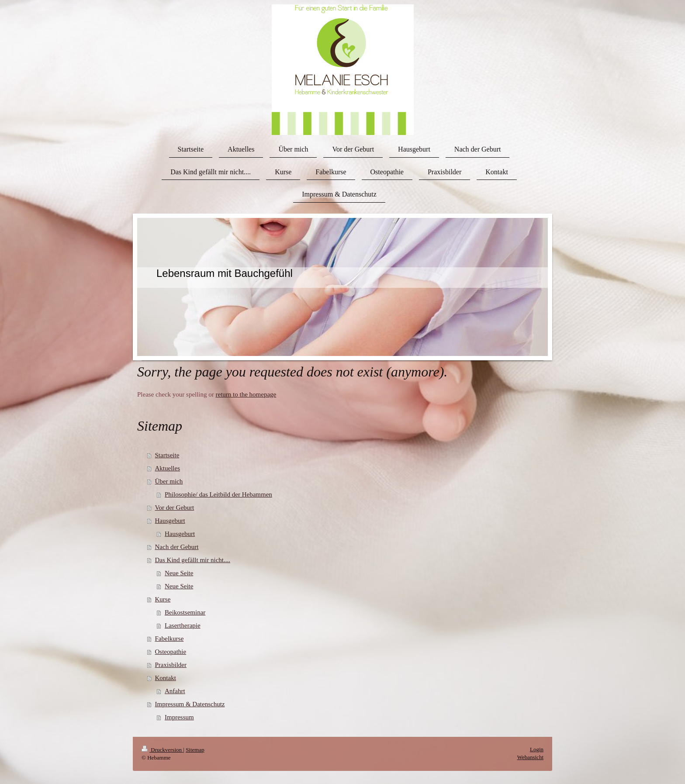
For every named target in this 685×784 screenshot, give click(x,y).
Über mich (169, 481)
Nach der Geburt (177, 547)
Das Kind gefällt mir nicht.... (193, 560)
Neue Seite (179, 573)
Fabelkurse (170, 639)
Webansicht (530, 757)
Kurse (163, 599)
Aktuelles (168, 468)
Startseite (167, 455)
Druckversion (162, 750)
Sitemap (195, 750)
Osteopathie (171, 652)
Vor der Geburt (175, 508)
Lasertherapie (183, 625)
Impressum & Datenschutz (190, 704)
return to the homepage (246, 394)
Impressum (179, 717)
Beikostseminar (185, 612)
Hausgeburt (170, 521)
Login (537, 749)
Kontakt (166, 678)
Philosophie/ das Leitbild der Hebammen (218, 494)
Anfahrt (175, 691)
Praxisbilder (171, 665)
